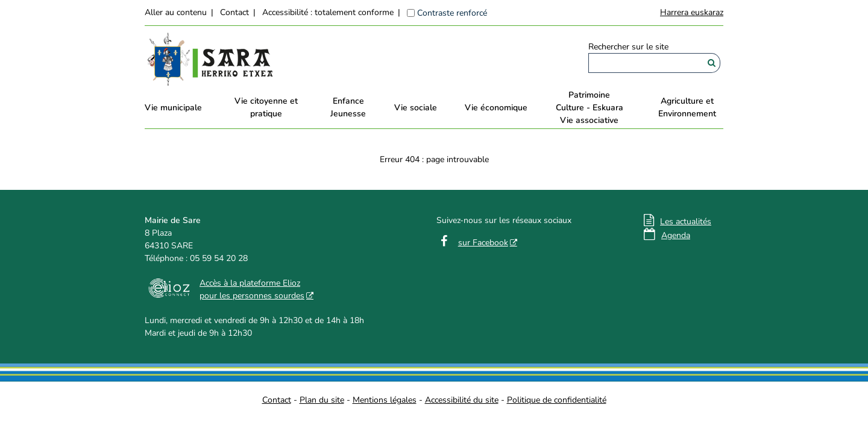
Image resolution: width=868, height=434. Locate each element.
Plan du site (322, 400)
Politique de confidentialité (557, 400)
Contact (234, 12)
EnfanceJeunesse (348, 107)
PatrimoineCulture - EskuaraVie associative (590, 108)
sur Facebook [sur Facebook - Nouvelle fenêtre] (483, 243)
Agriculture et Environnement (687, 107)
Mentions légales (385, 400)
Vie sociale (416, 108)
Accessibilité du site (462, 400)
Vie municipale (173, 108)
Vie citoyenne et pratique (266, 107)
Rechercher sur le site (628, 47)
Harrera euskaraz (692, 12)
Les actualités (686, 222)
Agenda (676, 235)
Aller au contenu (176, 12)
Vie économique (496, 108)
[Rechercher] (712, 63)
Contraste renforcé (452, 13)
